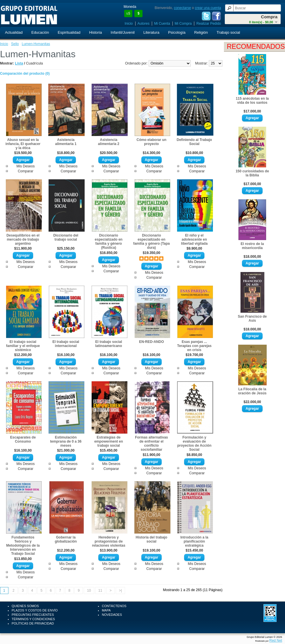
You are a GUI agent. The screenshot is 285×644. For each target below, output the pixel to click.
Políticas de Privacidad (33, 623)
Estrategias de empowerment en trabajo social (109, 441)
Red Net (276, 641)
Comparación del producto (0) (25, 74)
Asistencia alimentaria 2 (109, 142)
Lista (19, 63)
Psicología (177, 32)
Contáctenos (114, 606)
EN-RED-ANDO (151, 342)
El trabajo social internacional (66, 344)
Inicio (129, 24)
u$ (128, 13)
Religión (201, 32)
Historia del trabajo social (151, 539)
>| (120, 591)
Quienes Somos (25, 606)
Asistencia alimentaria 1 (66, 142)
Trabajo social (228, 32)
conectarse (182, 8)
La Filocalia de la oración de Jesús (252, 391)
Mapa (106, 610)
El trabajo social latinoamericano (108, 344)
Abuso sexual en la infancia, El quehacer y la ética (23, 144)
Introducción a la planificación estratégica (194, 541)
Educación (40, 32)
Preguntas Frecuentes (33, 615)
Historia (95, 32)
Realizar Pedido (209, 24)
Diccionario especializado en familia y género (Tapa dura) (152, 242)
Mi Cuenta (162, 24)
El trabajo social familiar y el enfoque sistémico (23, 346)
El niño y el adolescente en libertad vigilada (194, 239)
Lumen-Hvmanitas (36, 44)
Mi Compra (183, 24)
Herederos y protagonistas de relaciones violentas (109, 541)
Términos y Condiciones (33, 619)
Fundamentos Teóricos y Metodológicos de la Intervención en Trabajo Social (23, 545)
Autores (144, 24)
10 (89, 591)
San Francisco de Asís (252, 319)
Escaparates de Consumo (23, 439)
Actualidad (14, 32)
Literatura (151, 32)
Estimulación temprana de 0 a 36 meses (66, 441)
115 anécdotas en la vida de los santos (252, 101)
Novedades (112, 615)
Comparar (25, 171)
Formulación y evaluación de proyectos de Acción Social (194, 443)
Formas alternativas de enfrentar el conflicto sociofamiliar (151, 443)
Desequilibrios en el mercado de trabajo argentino (23, 239)
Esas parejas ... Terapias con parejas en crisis (194, 346)
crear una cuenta (208, 8)
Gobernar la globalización (66, 539)
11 (100, 591)
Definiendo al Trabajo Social (194, 142)
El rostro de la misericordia (252, 246)
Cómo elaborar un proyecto (152, 142)
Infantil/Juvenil (123, 32)
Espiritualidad (69, 32)
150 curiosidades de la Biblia (252, 173)
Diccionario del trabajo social (66, 237)
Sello (15, 44)
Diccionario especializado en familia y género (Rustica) (109, 242)
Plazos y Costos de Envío (35, 610)
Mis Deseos (25, 166)
